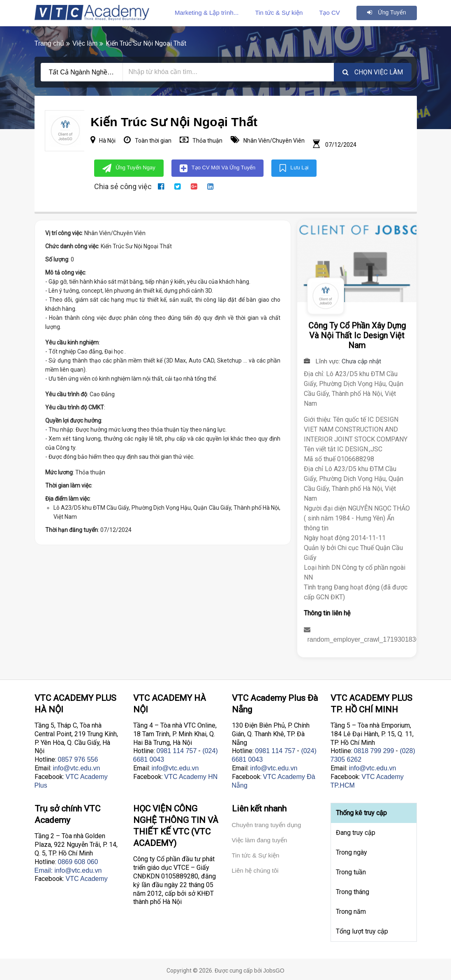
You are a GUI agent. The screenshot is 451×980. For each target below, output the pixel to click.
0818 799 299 (374, 751)
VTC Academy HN (191, 777)
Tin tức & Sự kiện (279, 13)
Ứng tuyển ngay (129, 168)
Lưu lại (294, 168)
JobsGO (274, 971)
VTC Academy (87, 879)
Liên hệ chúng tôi (255, 870)
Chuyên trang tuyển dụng (267, 825)
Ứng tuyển (387, 12)
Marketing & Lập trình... (207, 13)
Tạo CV (330, 13)
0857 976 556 (78, 759)
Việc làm (85, 43)
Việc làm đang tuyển (260, 840)
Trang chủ (50, 43)
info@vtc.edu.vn (77, 768)
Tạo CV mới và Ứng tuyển (218, 168)
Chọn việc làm (373, 72)
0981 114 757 (177, 751)
